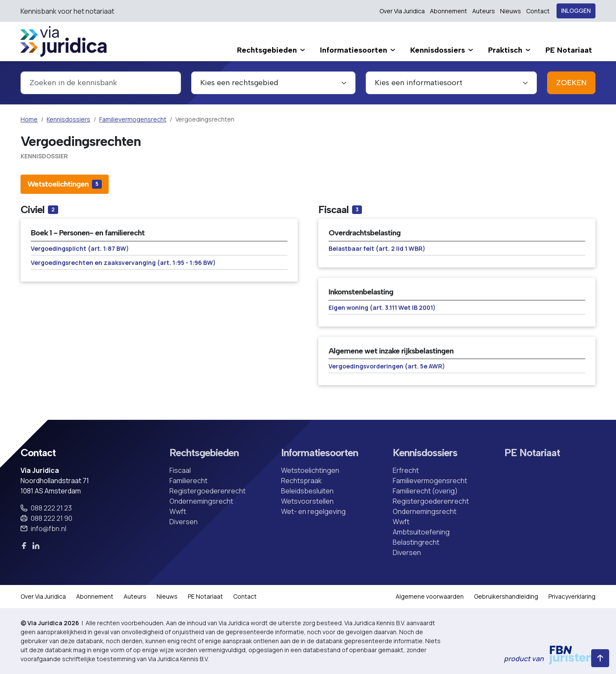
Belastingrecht (416, 542)
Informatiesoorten (320, 453)
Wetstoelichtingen (310, 470)
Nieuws (511, 11)
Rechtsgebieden (204, 453)
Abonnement (449, 11)
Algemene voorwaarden (430, 596)
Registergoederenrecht (207, 491)
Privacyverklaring (572, 596)
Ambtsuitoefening (421, 532)
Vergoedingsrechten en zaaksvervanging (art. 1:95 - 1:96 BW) (123, 263)
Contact (538, 11)
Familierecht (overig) (425, 491)
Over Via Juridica (402, 11)
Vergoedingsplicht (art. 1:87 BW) (80, 248)
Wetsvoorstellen (307, 501)
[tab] (65, 184)
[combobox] (101, 83)
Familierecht (188, 481)
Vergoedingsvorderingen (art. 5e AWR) (387, 366)
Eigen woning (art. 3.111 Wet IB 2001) (382, 307)
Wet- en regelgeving (313, 511)
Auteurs (484, 11)
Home (29, 119)
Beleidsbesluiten (307, 491)
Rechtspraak (301, 481)
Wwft (178, 511)
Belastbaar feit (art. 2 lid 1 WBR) (377, 248)
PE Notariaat (532, 453)
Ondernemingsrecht (201, 501)
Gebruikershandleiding (506, 596)
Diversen (184, 522)
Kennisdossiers (68, 119)
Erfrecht (406, 470)
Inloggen (576, 11)
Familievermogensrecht (133, 119)
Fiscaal (180, 470)
